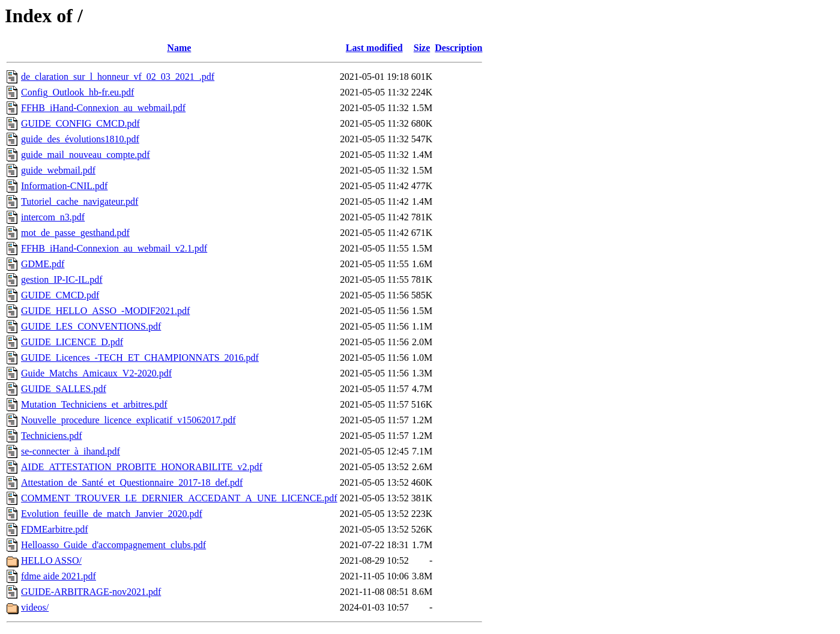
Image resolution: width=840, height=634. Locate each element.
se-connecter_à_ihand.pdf (71, 451)
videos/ (35, 607)
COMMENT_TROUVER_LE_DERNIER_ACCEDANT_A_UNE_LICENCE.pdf (179, 498)
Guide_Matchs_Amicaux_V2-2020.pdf (96, 373)
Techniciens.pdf (52, 436)
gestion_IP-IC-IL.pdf (62, 279)
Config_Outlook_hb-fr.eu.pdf (77, 92)
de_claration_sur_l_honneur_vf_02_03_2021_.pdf (118, 77)
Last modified (374, 48)
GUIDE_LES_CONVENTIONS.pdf (91, 326)
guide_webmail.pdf (58, 170)
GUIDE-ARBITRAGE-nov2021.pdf (91, 592)
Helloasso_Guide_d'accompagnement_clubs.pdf (113, 545)
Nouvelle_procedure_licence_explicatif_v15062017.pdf (128, 420)
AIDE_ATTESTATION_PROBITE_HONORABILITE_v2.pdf (142, 467)
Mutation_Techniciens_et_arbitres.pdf (94, 404)
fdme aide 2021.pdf (59, 576)
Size (422, 48)
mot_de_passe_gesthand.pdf (75, 233)
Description (458, 48)
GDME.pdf (43, 264)
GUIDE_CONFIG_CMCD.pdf (80, 123)
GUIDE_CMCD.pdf (60, 295)
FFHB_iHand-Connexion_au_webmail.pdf (103, 108)
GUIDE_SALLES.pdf (64, 389)
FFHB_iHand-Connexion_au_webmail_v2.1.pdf (114, 248)
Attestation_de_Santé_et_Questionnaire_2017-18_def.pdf (132, 482)
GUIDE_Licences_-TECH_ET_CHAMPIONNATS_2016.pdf (140, 358)
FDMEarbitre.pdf (55, 529)
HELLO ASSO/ (51, 560)
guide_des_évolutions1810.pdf (80, 139)
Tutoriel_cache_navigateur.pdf (80, 201)
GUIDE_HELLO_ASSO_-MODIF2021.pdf (105, 311)
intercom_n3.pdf (53, 217)
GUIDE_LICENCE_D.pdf (72, 342)
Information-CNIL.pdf (64, 186)
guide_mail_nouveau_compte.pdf (86, 155)
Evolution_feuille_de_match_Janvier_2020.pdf (112, 514)
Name (179, 48)
